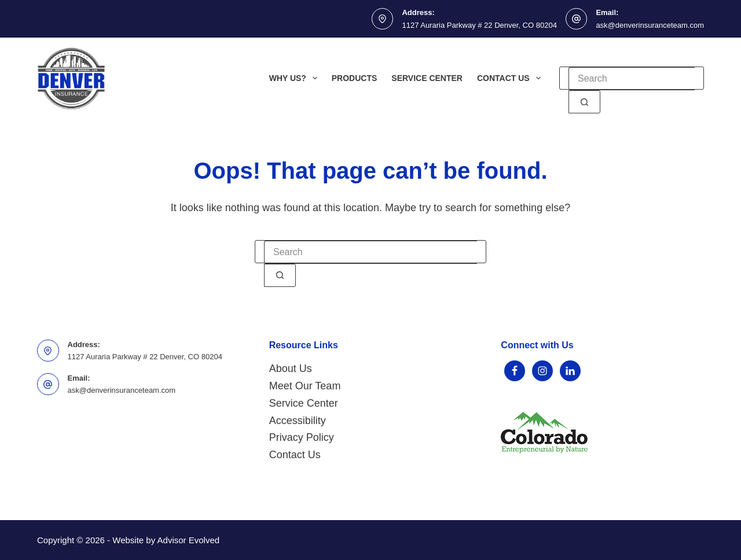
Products (355, 78)
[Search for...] (632, 79)
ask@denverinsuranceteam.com (650, 25)
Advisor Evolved (189, 540)
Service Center (427, 78)
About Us (291, 369)
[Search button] (584, 102)
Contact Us (511, 78)
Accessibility (298, 421)
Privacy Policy (302, 437)
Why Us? (296, 78)
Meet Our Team (305, 386)
